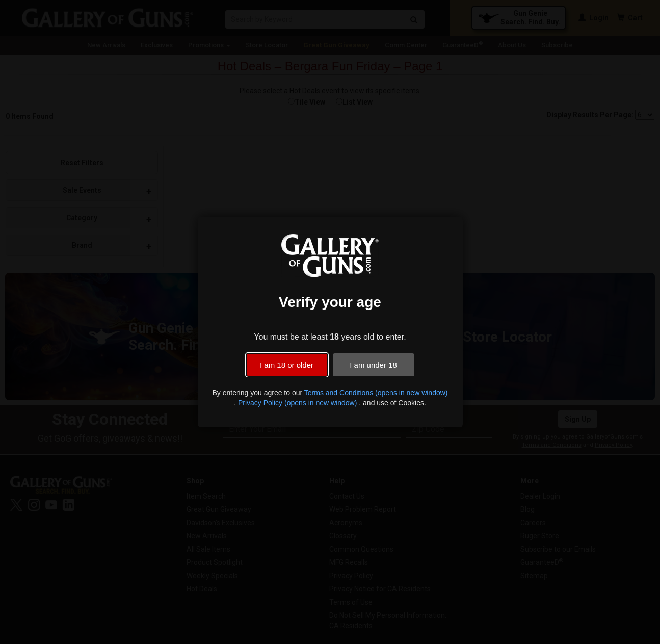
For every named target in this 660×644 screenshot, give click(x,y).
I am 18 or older (287, 365)
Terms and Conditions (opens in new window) (376, 393)
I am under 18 (373, 365)
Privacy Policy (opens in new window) (298, 403)
